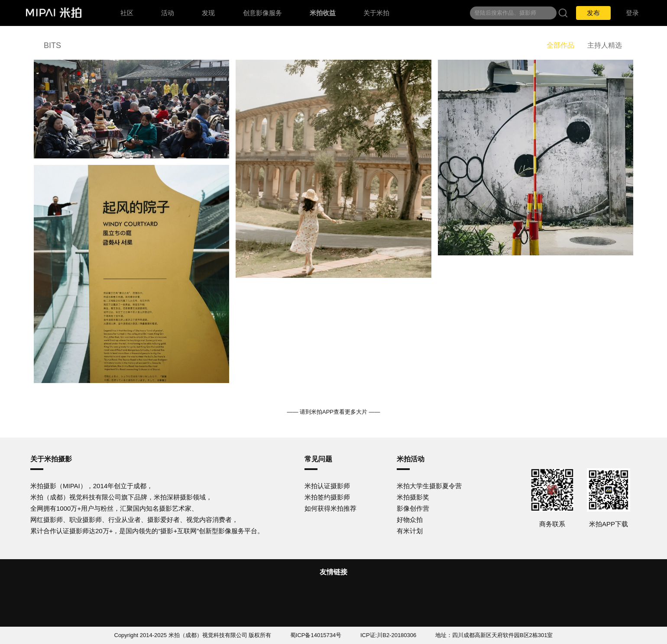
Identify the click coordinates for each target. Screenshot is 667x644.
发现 (208, 13)
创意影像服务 (262, 13)
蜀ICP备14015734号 (316, 635)
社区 (127, 13)
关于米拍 (376, 13)
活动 (168, 13)
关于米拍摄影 (51, 459)
